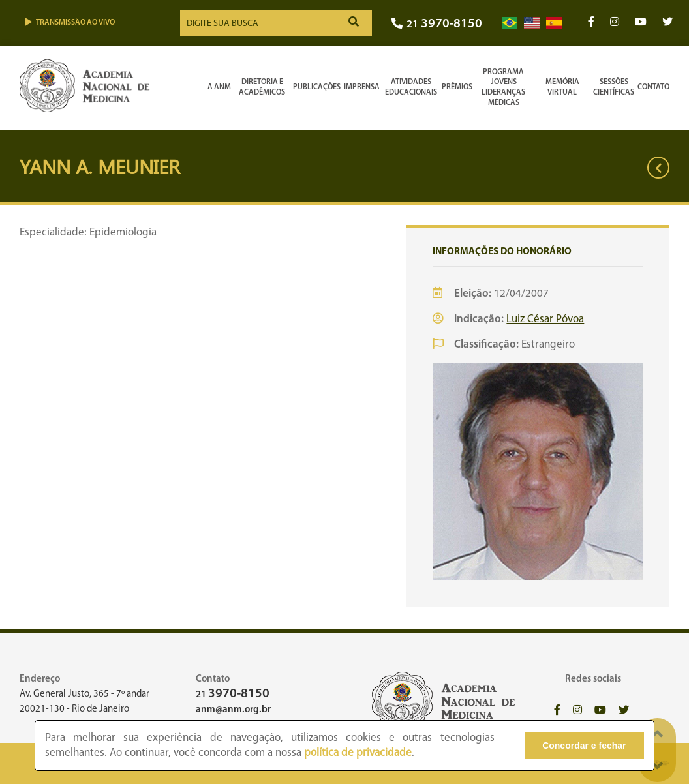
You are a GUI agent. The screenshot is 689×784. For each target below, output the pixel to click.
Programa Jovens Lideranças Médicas (503, 88)
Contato (653, 87)
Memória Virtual (562, 87)
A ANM (219, 87)
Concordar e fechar (584, 746)
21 (437, 24)
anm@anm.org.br (233, 710)
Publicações (317, 87)
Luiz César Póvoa (545, 319)
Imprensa (362, 87)
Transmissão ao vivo (70, 23)
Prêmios (457, 87)
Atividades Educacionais (411, 87)
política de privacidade (358, 753)
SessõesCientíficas (614, 87)
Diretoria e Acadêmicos (262, 87)
